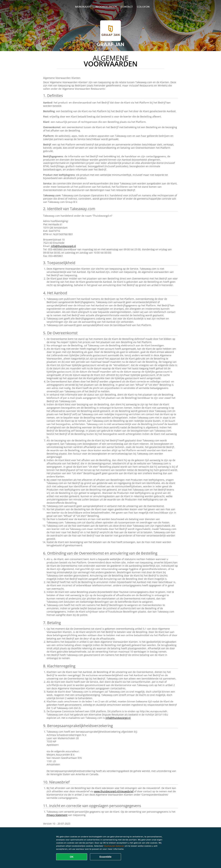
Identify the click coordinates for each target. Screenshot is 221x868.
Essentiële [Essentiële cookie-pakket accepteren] (105, 857)
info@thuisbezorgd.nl (63, 246)
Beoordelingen (106, 7)
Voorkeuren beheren (114, 846)
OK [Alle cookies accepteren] (72, 857)
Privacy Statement (57, 815)
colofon (143, 7)
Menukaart (83, 7)
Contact (127, 7)
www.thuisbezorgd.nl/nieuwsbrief (114, 791)
